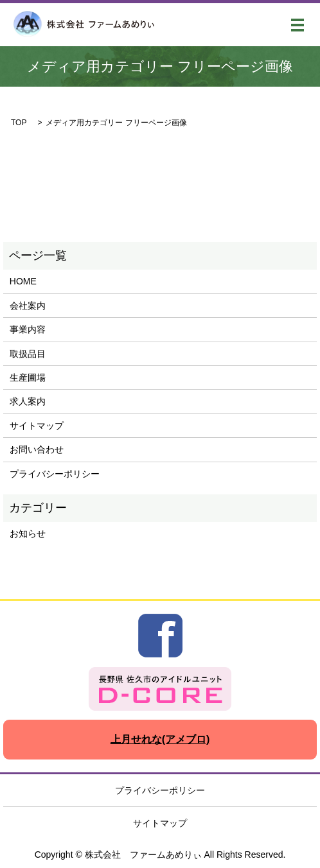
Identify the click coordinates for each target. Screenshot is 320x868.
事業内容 (28, 329)
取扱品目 (28, 354)
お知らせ (28, 534)
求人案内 (28, 401)
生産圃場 (28, 378)
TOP (19, 123)
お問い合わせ (37, 449)
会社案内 (28, 306)
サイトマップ (37, 426)
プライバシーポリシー (55, 474)
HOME (23, 281)
